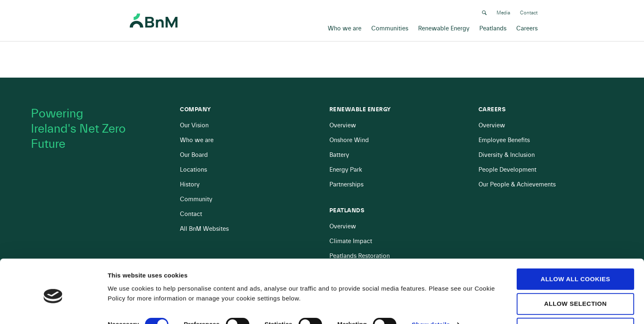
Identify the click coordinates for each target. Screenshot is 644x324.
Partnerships (346, 185)
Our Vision (194, 125)
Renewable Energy (444, 27)
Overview (343, 125)
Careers (527, 27)
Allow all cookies (575, 246)
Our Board (194, 155)
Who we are (345, 27)
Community (196, 199)
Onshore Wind (349, 140)
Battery (339, 155)
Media (503, 11)
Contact (529, 11)
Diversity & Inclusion (507, 155)
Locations (193, 170)
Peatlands (493, 27)
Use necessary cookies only (575, 299)
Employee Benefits (504, 140)
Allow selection (575, 270)
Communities (390, 27)
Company (195, 110)
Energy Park (346, 170)
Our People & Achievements (517, 185)
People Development (507, 170)
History (190, 185)
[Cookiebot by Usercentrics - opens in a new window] (53, 308)
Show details (431, 292)
